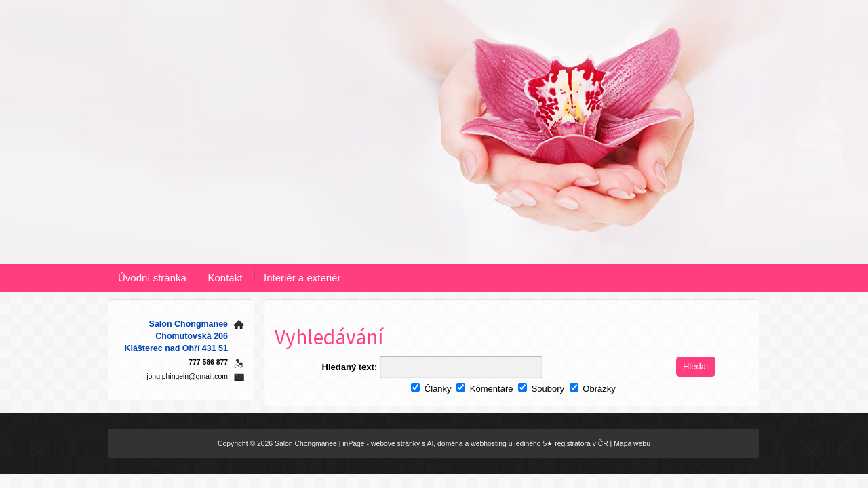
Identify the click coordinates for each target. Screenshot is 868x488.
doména (450, 444)
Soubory (541, 389)
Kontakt (225, 278)
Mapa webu (632, 444)
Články (431, 389)
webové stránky (395, 444)
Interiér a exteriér (302, 278)
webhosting (489, 444)
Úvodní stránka (152, 278)
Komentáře (485, 389)
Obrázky (593, 389)
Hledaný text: (350, 367)
